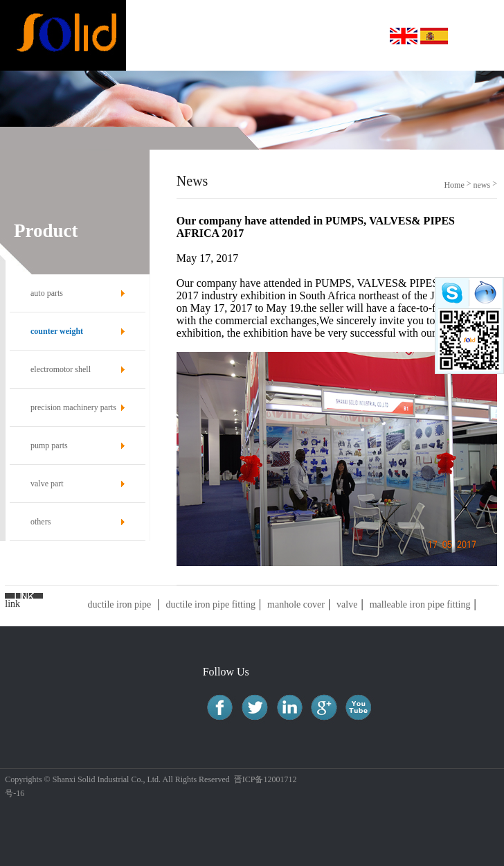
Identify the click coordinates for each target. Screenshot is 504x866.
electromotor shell (61, 369)
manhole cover (296, 604)
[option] (252, 110)
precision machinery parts (73, 407)
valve (347, 604)
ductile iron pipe (119, 604)
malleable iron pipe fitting (420, 604)
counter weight (57, 331)
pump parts (49, 445)
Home (454, 185)
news (482, 185)
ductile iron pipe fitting (210, 604)
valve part (47, 484)
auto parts (47, 293)
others (40, 522)
